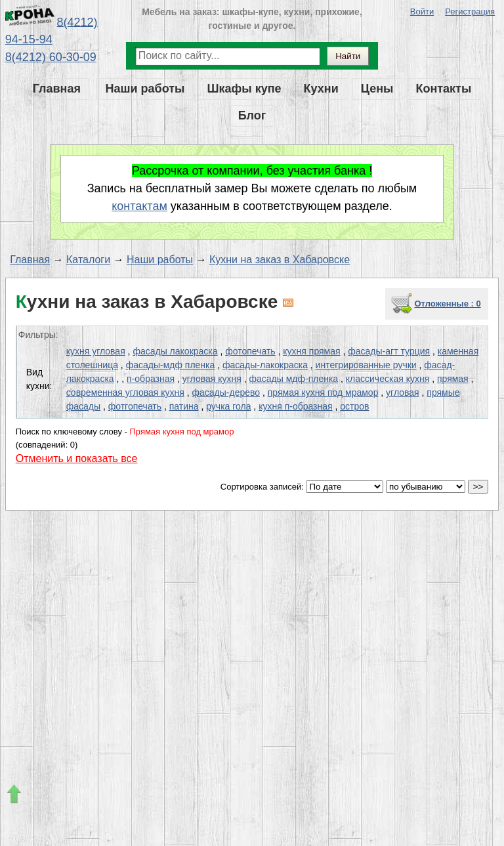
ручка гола (228, 406)
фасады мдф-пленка (293, 379)
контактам (139, 206)
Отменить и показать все (77, 458)
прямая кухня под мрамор (323, 392)
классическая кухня (388, 379)
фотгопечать (135, 406)
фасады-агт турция (389, 351)
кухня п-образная (295, 406)
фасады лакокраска (175, 351)
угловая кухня (212, 379)
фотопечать (250, 351)
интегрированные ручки (366, 365)
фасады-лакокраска (265, 365)
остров (354, 406)
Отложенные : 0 (447, 304)
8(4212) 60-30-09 (51, 57)
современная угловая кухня (125, 392)
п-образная (151, 379)
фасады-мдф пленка (171, 365)
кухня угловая (96, 351)
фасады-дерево (226, 392)
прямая (453, 379)
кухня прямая (311, 351)
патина (184, 406)
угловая (403, 392)
